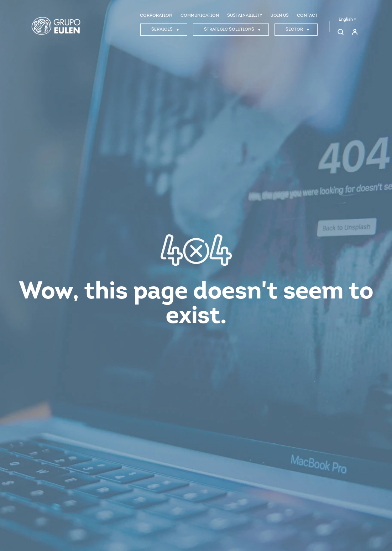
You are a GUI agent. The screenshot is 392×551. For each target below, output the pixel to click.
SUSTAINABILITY (245, 16)
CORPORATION (156, 16)
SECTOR (297, 30)
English (347, 20)
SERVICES (165, 30)
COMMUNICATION (200, 16)
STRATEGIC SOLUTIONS (232, 30)
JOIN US (280, 16)
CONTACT (307, 16)
